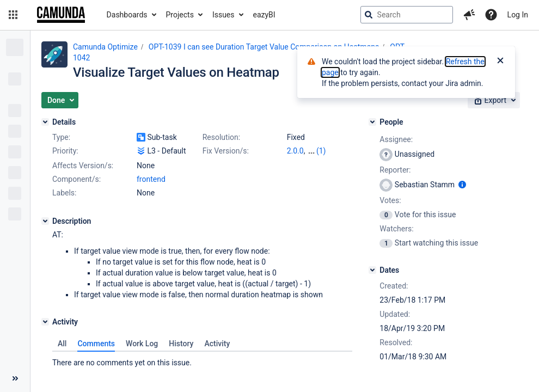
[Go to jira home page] (61, 15)
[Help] (491, 15)
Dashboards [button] (127, 15)
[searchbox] (407, 15)
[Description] (45, 221)
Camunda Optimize (105, 47)
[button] (13, 15)
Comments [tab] (96, 344)
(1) (321, 151)
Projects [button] (180, 15)
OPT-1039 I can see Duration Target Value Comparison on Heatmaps (264, 47)
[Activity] (45, 322)
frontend (151, 179)
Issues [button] (223, 15)
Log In (518, 15)
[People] (372, 122)
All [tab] (62, 344)
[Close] (500, 62)
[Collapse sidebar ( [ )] (15, 378)
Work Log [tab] (142, 344)
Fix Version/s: (226, 151)
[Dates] (372, 270)
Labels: (64, 193)
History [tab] (181, 344)
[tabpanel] (202, 360)
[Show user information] (462, 185)
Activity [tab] (217, 344)
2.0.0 (295, 151)
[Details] (45, 122)
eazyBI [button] (264, 15)
